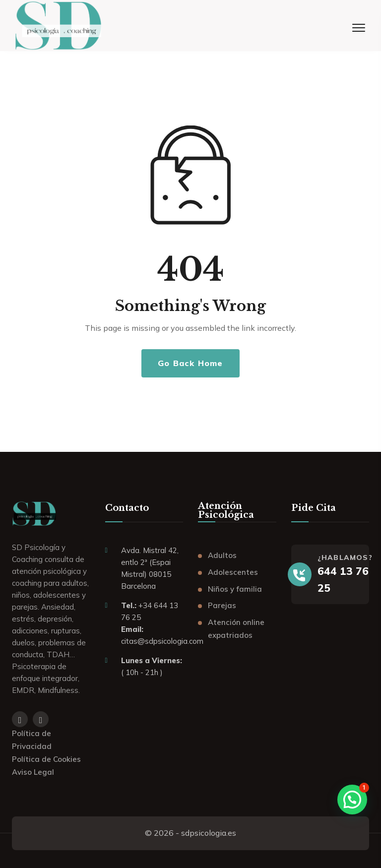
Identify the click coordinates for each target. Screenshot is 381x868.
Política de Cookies (46, 759)
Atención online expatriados (236, 629)
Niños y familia (235, 589)
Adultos (222, 555)
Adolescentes (233, 572)
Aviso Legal (33, 772)
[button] (352, 800)
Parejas (222, 605)
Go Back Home (190, 363)
